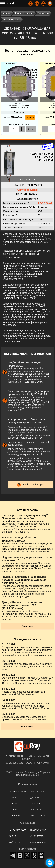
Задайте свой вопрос (33, 484)
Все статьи (27, 626)
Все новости (27, 727)
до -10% (30, 117)
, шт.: (20, 124)
